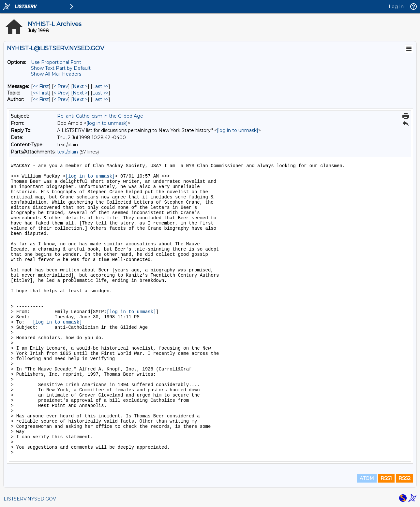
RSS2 (405, 478)
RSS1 (386, 478)
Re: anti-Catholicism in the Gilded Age (100, 116)
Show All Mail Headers (56, 74)
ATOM (367, 478)
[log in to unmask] (107, 123)
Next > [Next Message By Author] (80, 99)
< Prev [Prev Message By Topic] (61, 93)
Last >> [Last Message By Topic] (100, 93)
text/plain (67, 152)
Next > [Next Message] (80, 86)
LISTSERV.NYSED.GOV (30, 499)
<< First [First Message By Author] (41, 99)
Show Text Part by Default (61, 68)
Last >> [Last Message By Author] (100, 99)
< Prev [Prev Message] (61, 86)
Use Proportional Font (56, 62)
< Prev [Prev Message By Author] (61, 99)
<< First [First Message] (41, 86)
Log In (396, 7)
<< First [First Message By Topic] (41, 93)
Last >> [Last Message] (100, 86)
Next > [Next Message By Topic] (80, 93)
